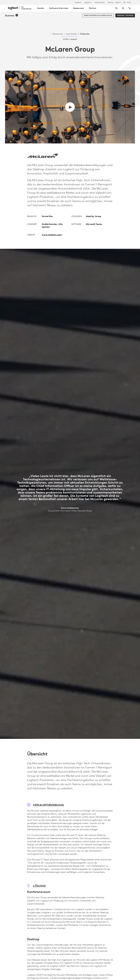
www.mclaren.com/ (52, 235)
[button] (12, 15)
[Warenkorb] (129, 8)
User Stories (71, 34)
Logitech (78, 2)
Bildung (110, 2)
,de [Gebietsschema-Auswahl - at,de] (129, 2)
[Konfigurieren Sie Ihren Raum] (98, 15)
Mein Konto (123, 8)
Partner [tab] (93, 8)
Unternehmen (100, 2)
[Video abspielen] (70, 107)
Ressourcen (58, 34)
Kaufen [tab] (41, 8)
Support (118, 2)
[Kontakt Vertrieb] (125, 15)
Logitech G (88, 2)
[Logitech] (21, 8)
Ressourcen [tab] (79, 8)
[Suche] (113, 8)
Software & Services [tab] (59, 8)
